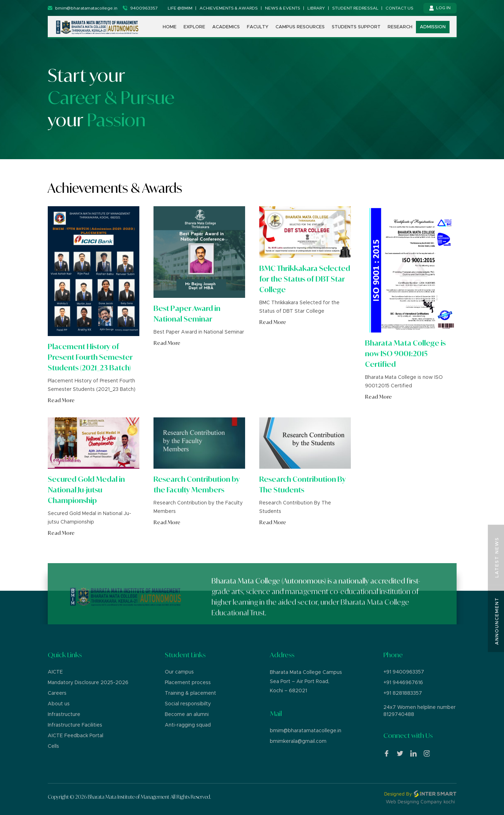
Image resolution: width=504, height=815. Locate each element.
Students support (356, 27)
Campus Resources (300, 27)
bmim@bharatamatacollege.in (306, 731)
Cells (53, 746)
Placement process (188, 683)
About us (59, 704)
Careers (57, 693)
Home (170, 27)
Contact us (399, 8)
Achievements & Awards (229, 8)
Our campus (179, 672)
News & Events (283, 8)
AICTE (55, 672)
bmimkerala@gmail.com (298, 741)
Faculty (258, 27)
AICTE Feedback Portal (76, 736)
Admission (433, 27)
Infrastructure (64, 715)
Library (316, 8)
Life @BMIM (180, 8)
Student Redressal (355, 8)
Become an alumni (187, 715)
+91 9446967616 (403, 683)
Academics (226, 27)
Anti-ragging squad (188, 725)
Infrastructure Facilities (75, 725)
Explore (194, 27)
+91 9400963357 (404, 672)
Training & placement (190, 693)
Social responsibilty (188, 704)
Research (400, 27)
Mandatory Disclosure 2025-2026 (88, 683)
